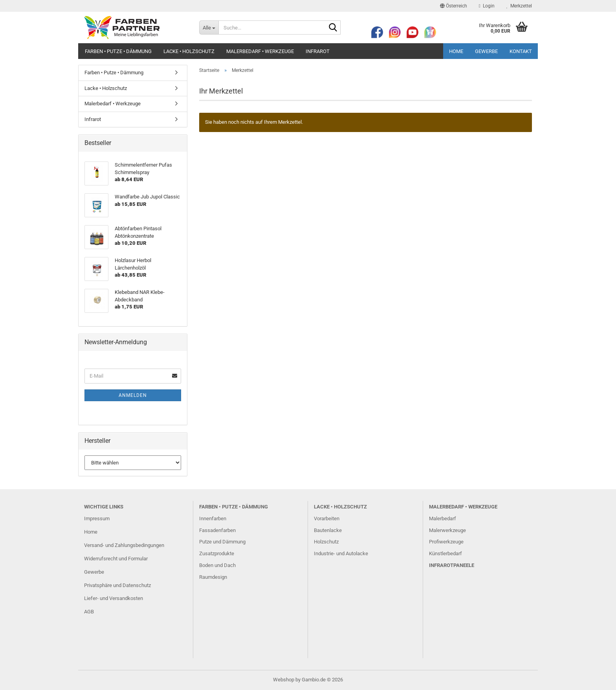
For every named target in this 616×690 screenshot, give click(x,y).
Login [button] (487, 6)
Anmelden (133, 395)
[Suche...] (209, 28)
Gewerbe (486, 51)
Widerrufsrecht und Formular (116, 559)
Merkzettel (519, 6)
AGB (89, 612)
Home (456, 51)
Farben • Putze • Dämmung (118, 51)
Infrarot (318, 51)
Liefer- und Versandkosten (114, 598)
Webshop (284, 680)
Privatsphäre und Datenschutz (117, 585)
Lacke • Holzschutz (189, 51)
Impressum (97, 518)
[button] (454, 6)
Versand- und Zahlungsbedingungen (124, 545)
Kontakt (521, 51)
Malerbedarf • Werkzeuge (260, 51)
